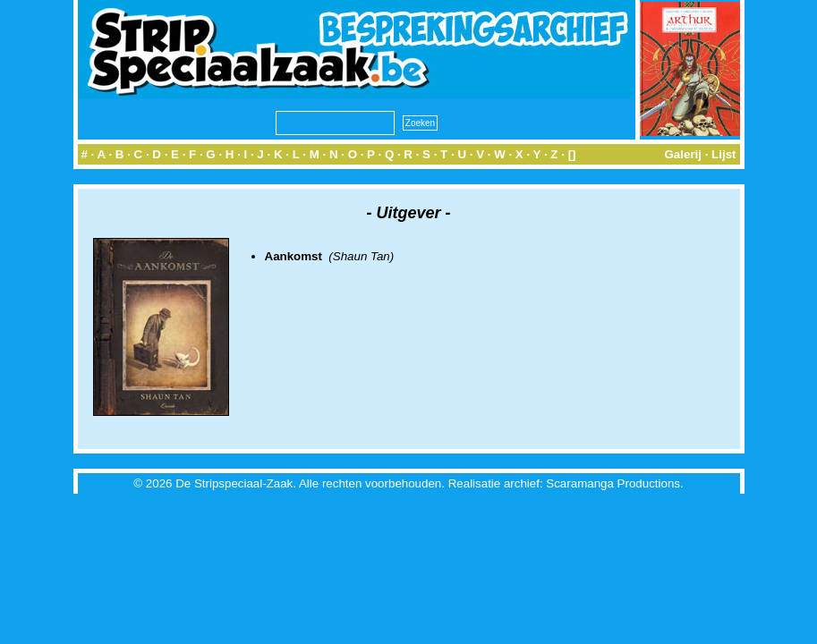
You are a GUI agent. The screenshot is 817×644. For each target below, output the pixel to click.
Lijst (723, 154)
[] (572, 154)
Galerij (683, 154)
